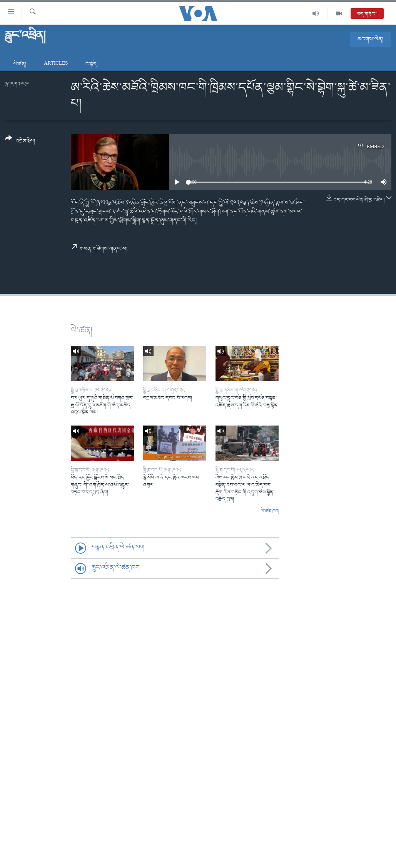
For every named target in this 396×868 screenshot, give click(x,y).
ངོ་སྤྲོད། (92, 64)
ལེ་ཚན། (20, 64)
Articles (56, 64)
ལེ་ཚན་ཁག (270, 511)
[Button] (20, 142)
